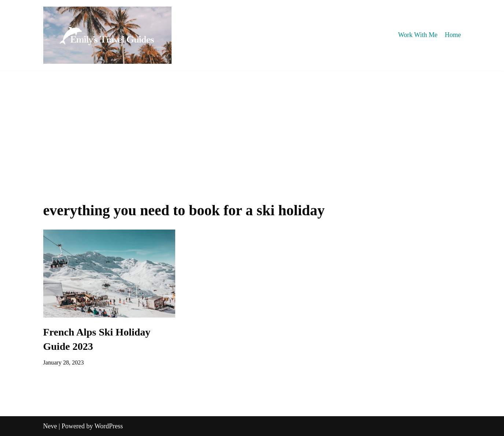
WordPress (109, 426)
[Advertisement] (252, 125)
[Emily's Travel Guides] (107, 35)
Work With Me (418, 35)
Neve (50, 426)
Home (453, 35)
